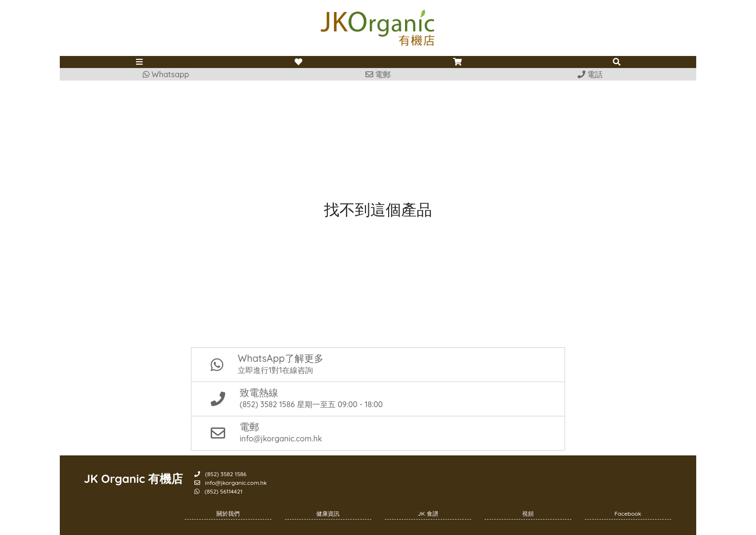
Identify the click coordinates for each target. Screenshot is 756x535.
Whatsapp (166, 74)
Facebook (628, 514)
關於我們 (228, 514)
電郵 (378, 74)
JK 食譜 (428, 514)
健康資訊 (328, 514)
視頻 (528, 514)
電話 (590, 74)
